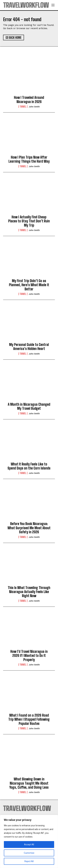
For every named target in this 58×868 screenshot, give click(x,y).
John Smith (34, 107)
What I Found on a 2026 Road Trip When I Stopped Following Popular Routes (29, 719)
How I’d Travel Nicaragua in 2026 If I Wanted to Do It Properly (29, 656)
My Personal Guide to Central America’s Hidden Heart (29, 347)
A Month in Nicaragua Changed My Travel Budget (29, 406)
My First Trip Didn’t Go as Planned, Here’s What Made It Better (29, 285)
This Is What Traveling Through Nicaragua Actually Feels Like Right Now (29, 592)
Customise (29, 853)
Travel (23, 107)
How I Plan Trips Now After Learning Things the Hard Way (29, 159)
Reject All (29, 861)
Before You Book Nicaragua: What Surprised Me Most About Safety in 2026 (29, 528)
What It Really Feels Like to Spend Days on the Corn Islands (29, 466)
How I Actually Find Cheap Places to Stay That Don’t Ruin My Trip (29, 221)
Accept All (29, 845)
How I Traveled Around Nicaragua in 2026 (29, 100)
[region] (29, 841)
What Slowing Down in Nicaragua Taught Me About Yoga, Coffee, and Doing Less (29, 783)
